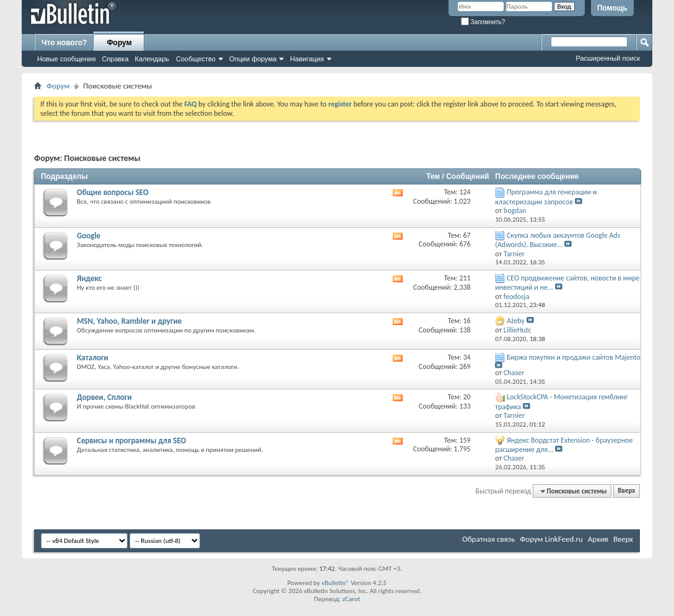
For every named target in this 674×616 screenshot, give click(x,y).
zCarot (352, 599)
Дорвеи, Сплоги (104, 397)
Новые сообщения (66, 59)
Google (89, 236)
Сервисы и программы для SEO (131, 440)
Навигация (307, 59)
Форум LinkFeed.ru (551, 539)
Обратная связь (488, 539)
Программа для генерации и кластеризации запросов (546, 197)
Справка (115, 59)
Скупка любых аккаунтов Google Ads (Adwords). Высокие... (558, 240)
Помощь (612, 8)
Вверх (626, 491)
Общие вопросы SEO (113, 192)
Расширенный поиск (608, 58)
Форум (119, 43)
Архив (598, 539)
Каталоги (93, 358)
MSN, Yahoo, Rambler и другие (129, 321)
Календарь (152, 59)
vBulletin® (335, 583)
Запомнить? (483, 22)
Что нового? (64, 43)
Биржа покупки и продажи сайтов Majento (574, 357)
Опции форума (253, 59)
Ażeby (516, 321)
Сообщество (196, 59)
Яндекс (89, 278)
